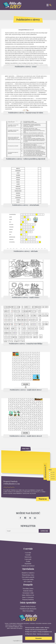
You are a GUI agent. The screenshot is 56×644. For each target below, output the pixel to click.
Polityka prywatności (28, 566)
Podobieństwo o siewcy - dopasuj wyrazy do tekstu (26, 113)
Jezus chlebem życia (28, 595)
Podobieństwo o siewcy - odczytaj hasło (26, 205)
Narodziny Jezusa (28, 589)
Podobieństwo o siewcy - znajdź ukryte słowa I (26, 390)
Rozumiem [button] (39, 638)
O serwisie (28, 553)
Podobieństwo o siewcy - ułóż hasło (26, 251)
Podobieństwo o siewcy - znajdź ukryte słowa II (26, 436)
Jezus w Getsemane (28, 597)
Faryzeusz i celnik (28, 593)
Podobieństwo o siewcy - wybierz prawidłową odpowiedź (26, 159)
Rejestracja (28, 557)
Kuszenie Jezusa (28, 591)
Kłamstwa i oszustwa (28, 573)
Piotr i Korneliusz (28, 611)
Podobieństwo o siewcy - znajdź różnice (26, 298)
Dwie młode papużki (28, 577)
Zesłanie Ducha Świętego (28, 606)
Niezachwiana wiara (28, 575)
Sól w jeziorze (28, 582)
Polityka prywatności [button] (43, 634)
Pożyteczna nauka (28, 579)
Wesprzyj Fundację (28, 599)
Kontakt (28, 555)
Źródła (28, 561)
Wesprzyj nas (43, 499)
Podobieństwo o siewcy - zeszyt (26, 67)
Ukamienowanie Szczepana (28, 609)
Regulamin (28, 564)
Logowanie (28, 559)
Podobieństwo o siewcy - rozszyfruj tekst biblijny (26, 344)
